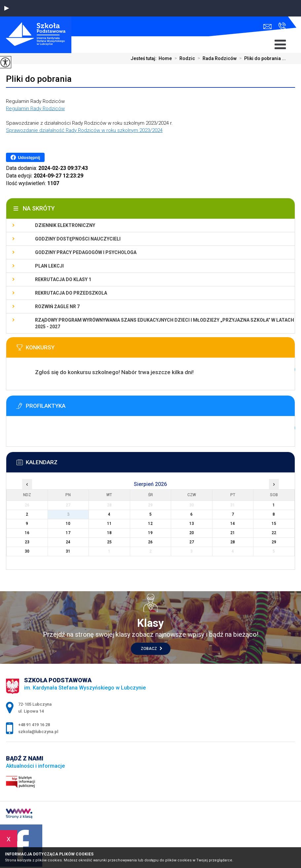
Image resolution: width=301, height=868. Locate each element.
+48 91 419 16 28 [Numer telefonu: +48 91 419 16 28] (34, 725)
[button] (7, 8)
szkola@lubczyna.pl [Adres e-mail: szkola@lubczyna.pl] (38, 732)
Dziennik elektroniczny (65, 225)
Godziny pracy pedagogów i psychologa (86, 252)
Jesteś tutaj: (145, 58)
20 (192, 533)
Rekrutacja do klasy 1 (63, 279)
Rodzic (183, 58)
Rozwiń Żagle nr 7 (57, 306)
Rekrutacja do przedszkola (71, 293)
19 (150, 533)
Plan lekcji (49, 266)
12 (150, 524)
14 (233, 524)
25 (109, 542)
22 (274, 533)
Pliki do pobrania (39, 79)
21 (233, 533)
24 (68, 542)
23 (27, 542)
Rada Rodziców (216, 58)
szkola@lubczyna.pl (267, 27)
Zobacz (151, 649)
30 (27, 551)
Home (165, 58)
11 (109, 524)
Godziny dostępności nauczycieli (78, 239)
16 (27, 533)
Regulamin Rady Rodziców (35, 109)
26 (150, 542)
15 (274, 524)
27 (192, 542)
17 (68, 533)
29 (274, 542)
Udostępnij (25, 157)
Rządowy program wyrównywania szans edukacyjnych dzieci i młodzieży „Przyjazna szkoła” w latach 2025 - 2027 (165, 323)
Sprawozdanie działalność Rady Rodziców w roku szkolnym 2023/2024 (84, 130)
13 (192, 524)
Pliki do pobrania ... (261, 58)
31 (68, 551)
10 (68, 524)
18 (109, 533)
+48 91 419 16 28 (282, 26)
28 (233, 542)
